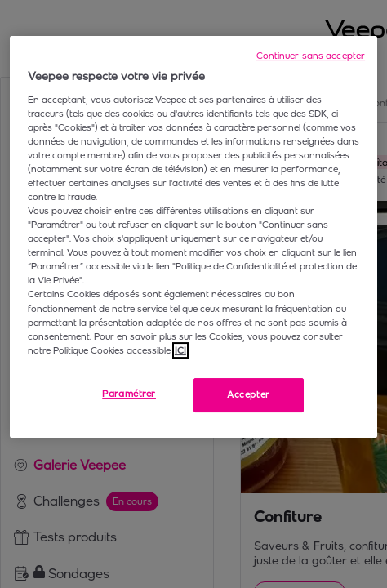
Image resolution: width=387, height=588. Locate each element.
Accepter (249, 394)
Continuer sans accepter (311, 56)
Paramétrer (129, 394)
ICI (180, 350)
